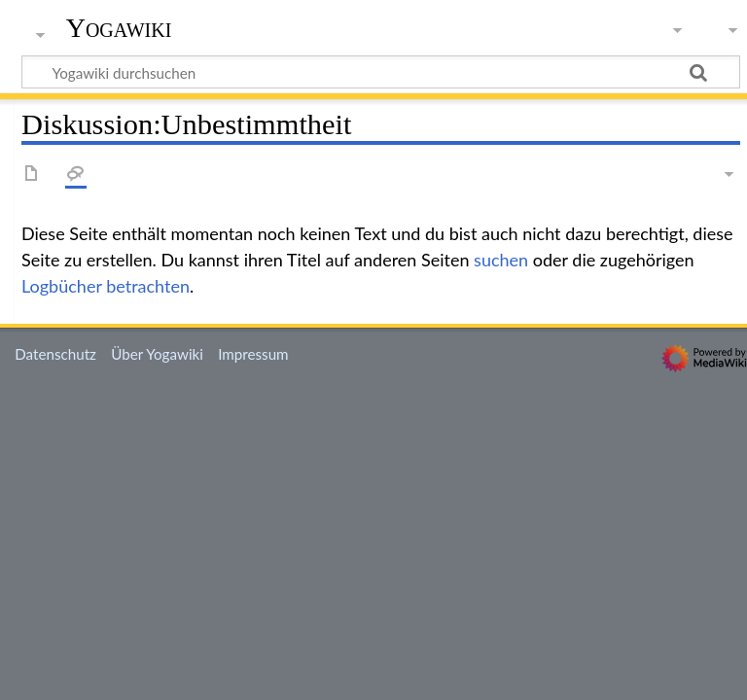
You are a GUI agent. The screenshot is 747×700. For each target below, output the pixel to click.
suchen (501, 260)
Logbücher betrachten (106, 286)
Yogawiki (119, 28)
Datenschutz (55, 354)
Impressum (253, 354)
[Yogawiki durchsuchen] (381, 72)
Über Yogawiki (157, 354)
